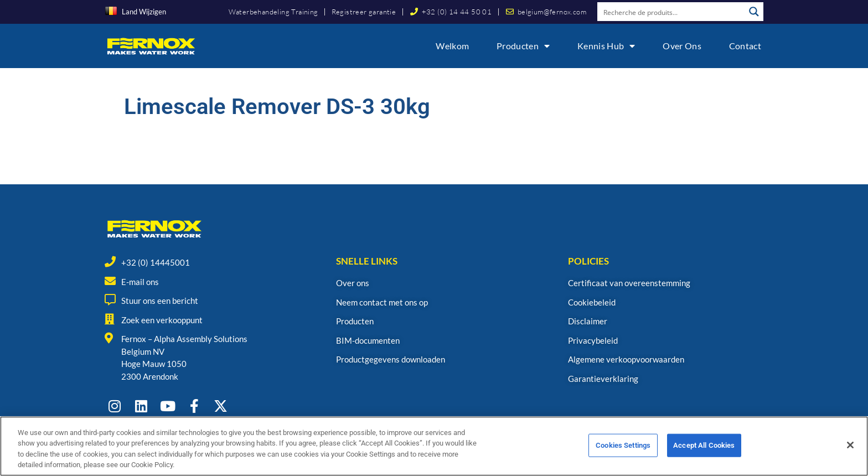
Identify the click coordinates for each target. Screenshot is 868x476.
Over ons (682, 46)
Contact (745, 46)
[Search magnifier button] (754, 12)
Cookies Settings (623, 453)
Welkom (452, 46)
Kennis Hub (606, 46)
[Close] (850, 453)
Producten (523, 46)
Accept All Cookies (704, 453)
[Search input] (671, 12)
